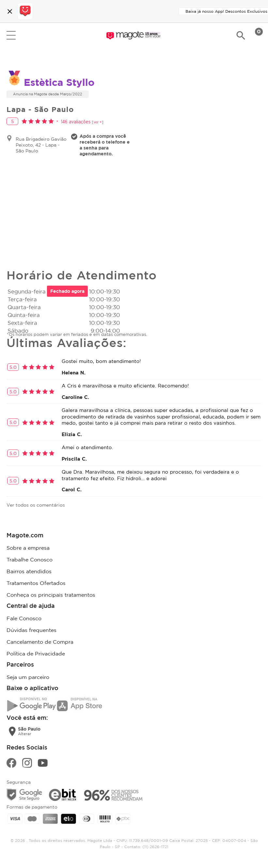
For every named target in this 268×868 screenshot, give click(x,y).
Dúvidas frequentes (31, 630)
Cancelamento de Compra (40, 642)
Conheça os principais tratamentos (51, 595)
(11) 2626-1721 (155, 847)
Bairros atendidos (29, 571)
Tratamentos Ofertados (36, 583)
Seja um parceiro (28, 677)
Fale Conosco (24, 618)
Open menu (11, 35)
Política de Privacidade (36, 654)
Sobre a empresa (28, 548)
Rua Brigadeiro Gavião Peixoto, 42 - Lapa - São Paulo (41, 145)
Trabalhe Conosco (30, 560)
